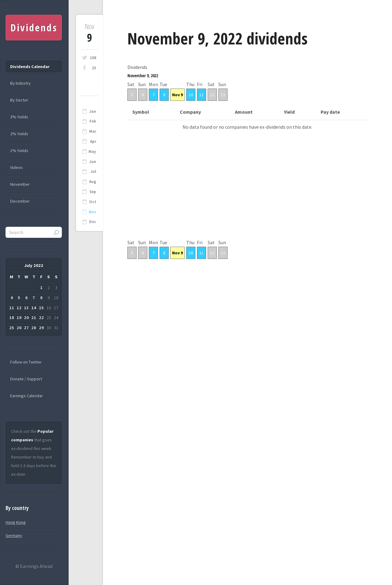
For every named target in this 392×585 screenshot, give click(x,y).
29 (41, 328)
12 (212, 95)
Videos (16, 167)
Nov (92, 212)
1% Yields (19, 150)
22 (41, 317)
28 (34, 328)
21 (34, 317)
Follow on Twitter (26, 362)
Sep (93, 192)
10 (191, 95)
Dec (93, 222)
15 (41, 308)
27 (26, 328)
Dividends (34, 27)
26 (19, 328)
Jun (93, 162)
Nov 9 (177, 95)
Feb (93, 121)
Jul (93, 171)
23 (94, 68)
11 (202, 95)
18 (12, 317)
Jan (93, 111)
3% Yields (19, 117)
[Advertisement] (247, 195)
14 (34, 308)
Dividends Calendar (30, 66)
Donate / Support (26, 379)
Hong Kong (16, 522)
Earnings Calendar (26, 396)
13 (223, 95)
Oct (93, 202)
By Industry (20, 83)
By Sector (19, 100)
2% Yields (19, 134)
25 (12, 328)
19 (19, 317)
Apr (93, 141)
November (20, 184)
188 (93, 58)
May (92, 152)
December (20, 201)
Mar (93, 131)
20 (26, 317)
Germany (14, 535)
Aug (93, 182)
